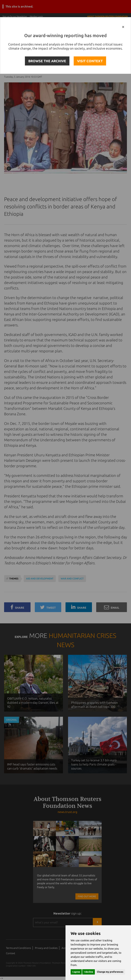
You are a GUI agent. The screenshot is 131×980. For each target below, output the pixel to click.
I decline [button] (89, 972)
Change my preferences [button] (110, 972)
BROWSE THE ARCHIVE (47, 61)
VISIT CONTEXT (90, 61)
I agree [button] (76, 972)
